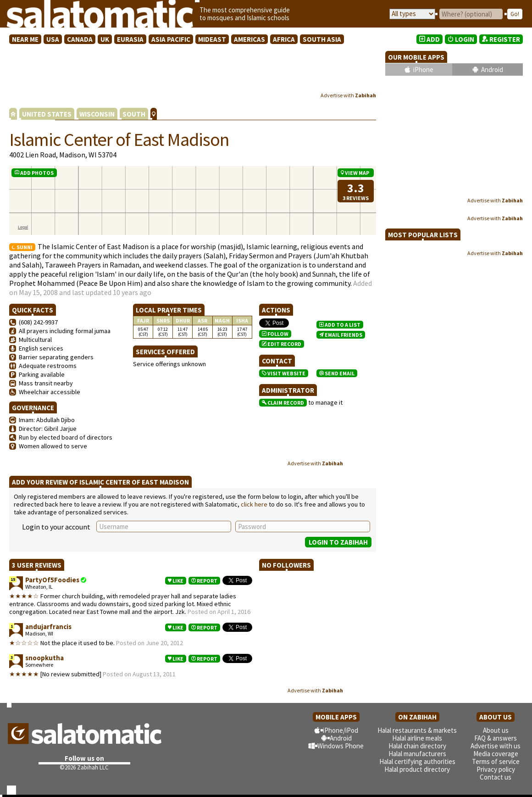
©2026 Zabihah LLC (84, 767)
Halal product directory (417, 769)
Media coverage (496, 754)
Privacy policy (496, 769)
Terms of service (496, 761)
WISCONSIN (97, 114)
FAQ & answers (496, 738)
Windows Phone (341, 746)
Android (492, 70)
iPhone (423, 70)
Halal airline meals (417, 738)
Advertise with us (496, 746)
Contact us (496, 777)
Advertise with (348, 95)
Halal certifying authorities (417, 761)
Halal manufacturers (417, 754)
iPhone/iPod (341, 730)
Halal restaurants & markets (417, 730)
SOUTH (134, 114)
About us (496, 730)
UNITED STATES (47, 114)
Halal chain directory (417, 746)
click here (254, 504)
